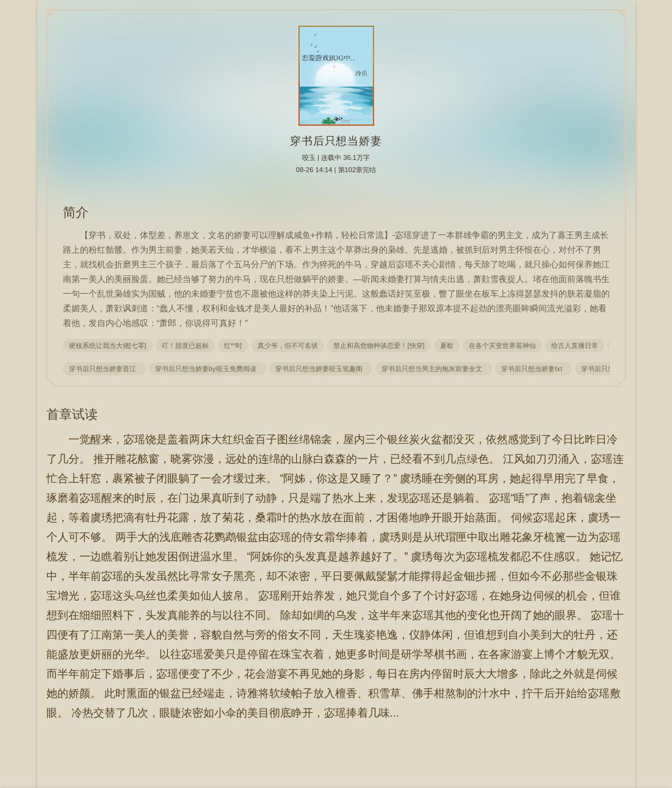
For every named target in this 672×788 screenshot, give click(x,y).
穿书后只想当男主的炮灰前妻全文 (434, 369)
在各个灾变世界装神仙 (502, 345)
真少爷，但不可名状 (288, 345)
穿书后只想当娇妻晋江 (104, 369)
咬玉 (309, 157)
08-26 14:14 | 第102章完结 (336, 170)
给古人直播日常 (575, 345)
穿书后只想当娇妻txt (533, 369)
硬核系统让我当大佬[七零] (108, 345)
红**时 (233, 345)
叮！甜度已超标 (185, 345)
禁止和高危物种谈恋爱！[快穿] (379, 345)
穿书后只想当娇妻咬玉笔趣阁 (321, 369)
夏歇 (447, 345)
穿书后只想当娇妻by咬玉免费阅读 (208, 369)
